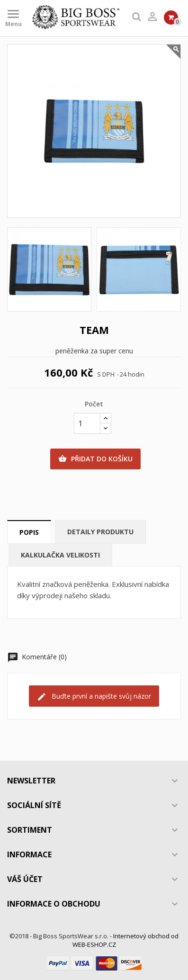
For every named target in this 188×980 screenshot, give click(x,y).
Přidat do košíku (95, 459)
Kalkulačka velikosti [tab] (60, 555)
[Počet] (87, 423)
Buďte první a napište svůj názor (94, 697)
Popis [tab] (29, 532)
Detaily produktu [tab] (100, 532)
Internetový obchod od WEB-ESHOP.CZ (126, 940)
